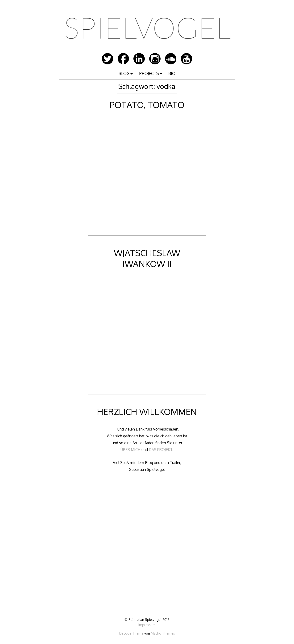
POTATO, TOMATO (147, 105)
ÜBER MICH (130, 450)
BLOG (124, 73)
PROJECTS (149, 73)
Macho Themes (163, 633)
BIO (172, 73)
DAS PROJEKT (161, 450)
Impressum (147, 625)
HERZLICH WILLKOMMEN (147, 412)
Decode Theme (131, 633)
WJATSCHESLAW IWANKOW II (147, 258)
